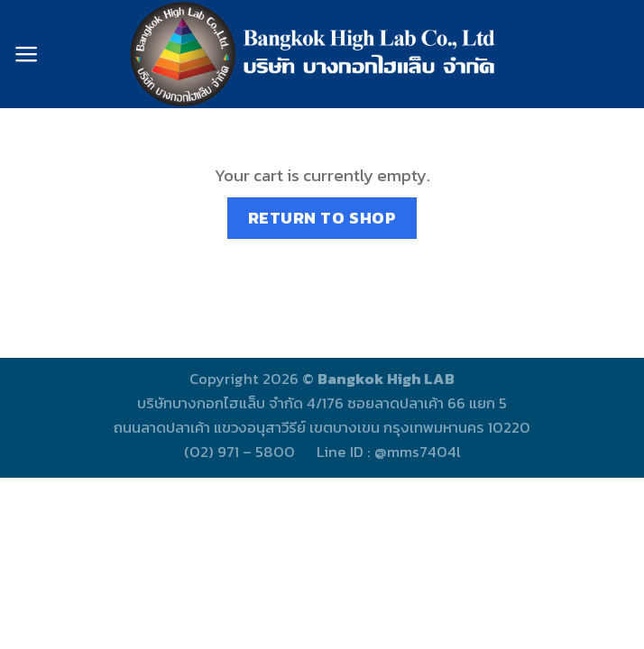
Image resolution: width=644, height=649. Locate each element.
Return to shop (322, 218)
